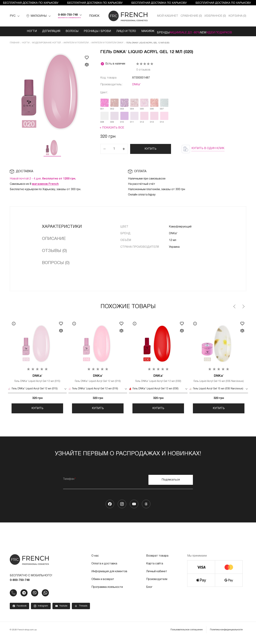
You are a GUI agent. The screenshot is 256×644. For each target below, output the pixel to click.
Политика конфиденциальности (226, 636)
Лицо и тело (113, 31)
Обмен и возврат (103, 586)
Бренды (153, 31)
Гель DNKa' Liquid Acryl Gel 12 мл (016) (98, 378)
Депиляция (38, 31)
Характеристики (62, 226)
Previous (235, 306)
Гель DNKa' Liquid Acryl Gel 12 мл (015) (37, 378)
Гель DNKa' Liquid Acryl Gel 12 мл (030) (158, 378)
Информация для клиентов (109, 578)
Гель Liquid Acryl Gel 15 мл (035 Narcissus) (219, 380)
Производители (157, 586)
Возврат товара (157, 562)
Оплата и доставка (104, 570)
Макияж (134, 31)
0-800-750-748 (68, 15)
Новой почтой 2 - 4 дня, (43, 178)
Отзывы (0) (54, 250)
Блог (149, 593)
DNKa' (136, 84)
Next (243, 306)
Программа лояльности (107, 593)
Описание (54, 238)
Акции (169, 31)
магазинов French (45, 183)
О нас (95, 562)
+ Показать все (112, 127)
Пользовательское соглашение (187, 636)
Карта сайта (155, 570)
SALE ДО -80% (190, 31)
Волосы (59, 31)
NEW (209, 31)
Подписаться (171, 486)
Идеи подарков (230, 31)
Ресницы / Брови (84, 31)
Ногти (18, 31)
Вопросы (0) (56, 262)
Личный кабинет (157, 578)
